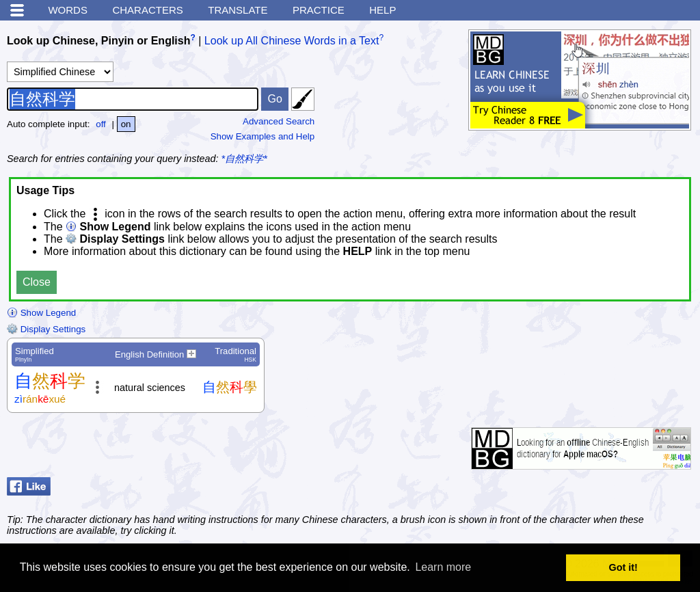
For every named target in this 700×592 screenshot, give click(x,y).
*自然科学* (244, 159)
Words (68, 10)
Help (382, 10)
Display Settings (46, 329)
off (101, 124)
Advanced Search (279, 121)
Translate (238, 10)
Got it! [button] (623, 567)
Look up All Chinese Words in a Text (292, 41)
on (126, 124)
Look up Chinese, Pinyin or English (98, 41)
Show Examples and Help (263, 136)
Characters (147, 10)
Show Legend (41, 313)
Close (37, 282)
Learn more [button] (443, 567)
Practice (319, 10)
